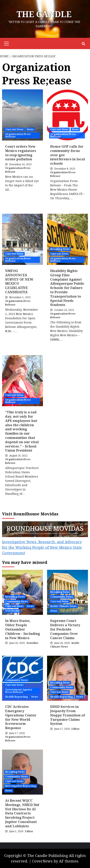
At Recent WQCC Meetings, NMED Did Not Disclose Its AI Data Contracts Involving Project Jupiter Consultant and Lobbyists (22, 813)
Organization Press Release (18, 135)
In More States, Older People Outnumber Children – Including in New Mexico (22, 629)
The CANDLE (44, 14)
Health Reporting (17, 697)
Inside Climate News (63, 606)
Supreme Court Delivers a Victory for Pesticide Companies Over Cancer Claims (65, 629)
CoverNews (42, 861)
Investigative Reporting (21, 786)
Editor (76, 729)
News (30, 129)
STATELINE (13, 611)
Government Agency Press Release (19, 691)
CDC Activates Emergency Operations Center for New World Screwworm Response (21, 717)
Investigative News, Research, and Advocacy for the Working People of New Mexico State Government (42, 547)
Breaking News (60, 249)
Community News (17, 602)
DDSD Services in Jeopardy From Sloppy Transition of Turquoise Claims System (67, 715)
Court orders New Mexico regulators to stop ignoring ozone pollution (21, 153)
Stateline (32, 643)
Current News (14, 129)
